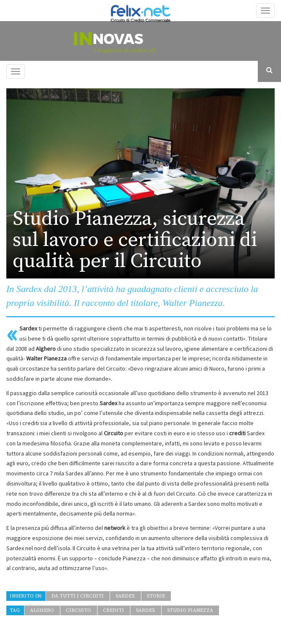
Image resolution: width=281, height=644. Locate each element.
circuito (78, 610)
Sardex (125, 596)
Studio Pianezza (190, 610)
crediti (113, 610)
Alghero (42, 610)
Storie (156, 596)
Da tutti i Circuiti (78, 596)
